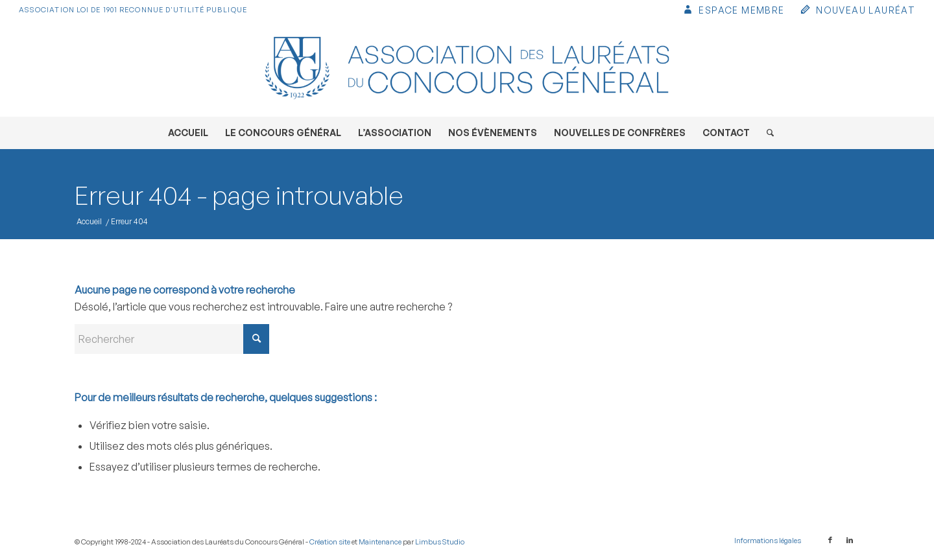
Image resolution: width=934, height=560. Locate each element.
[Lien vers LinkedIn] (850, 540)
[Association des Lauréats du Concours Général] (467, 68)
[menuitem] (733, 11)
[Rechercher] (766, 133)
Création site (330, 542)
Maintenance (380, 542)
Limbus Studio (440, 542)
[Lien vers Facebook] (830, 540)
